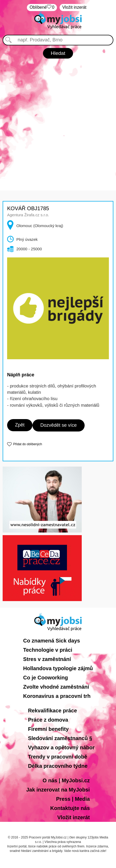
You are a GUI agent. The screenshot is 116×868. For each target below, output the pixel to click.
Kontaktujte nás (70, 808)
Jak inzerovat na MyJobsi (58, 790)
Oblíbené (42, 8)
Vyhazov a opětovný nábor (61, 747)
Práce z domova (48, 720)
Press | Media (73, 799)
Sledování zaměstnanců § (60, 738)
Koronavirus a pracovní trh (57, 696)
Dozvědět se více (59, 425)
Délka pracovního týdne (58, 766)
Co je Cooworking (46, 678)
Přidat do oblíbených (28, 444)
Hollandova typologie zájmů (58, 668)
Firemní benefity (48, 729)
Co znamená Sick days (52, 641)
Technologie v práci (48, 650)
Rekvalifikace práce (52, 711)
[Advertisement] (58, 119)
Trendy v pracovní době (58, 757)
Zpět (20, 425)
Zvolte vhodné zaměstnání (56, 687)
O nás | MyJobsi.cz (66, 780)
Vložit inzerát (74, 7)
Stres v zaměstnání (47, 659)
